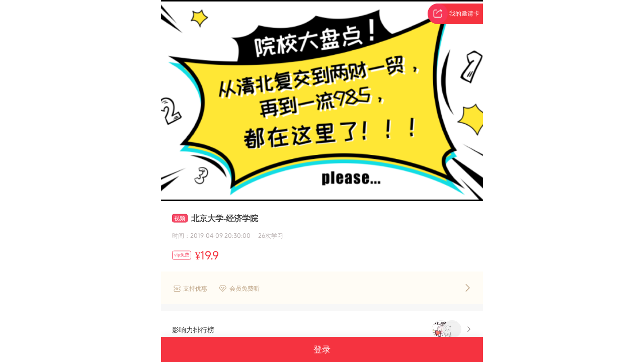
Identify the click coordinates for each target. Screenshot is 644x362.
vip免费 (182, 255)
